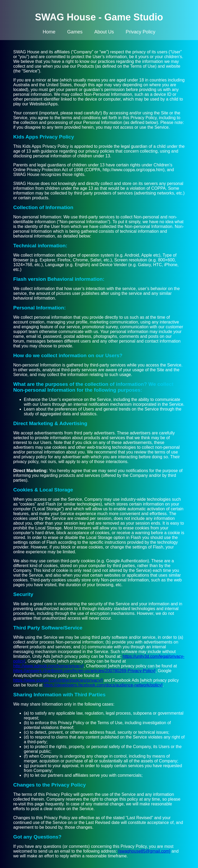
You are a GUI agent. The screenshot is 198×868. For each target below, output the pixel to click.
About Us (104, 32)
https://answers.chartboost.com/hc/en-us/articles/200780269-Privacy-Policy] (84, 671)
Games (75, 32)
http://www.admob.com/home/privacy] (48, 666)
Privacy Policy (141, 32)
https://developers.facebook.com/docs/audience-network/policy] (103, 685)
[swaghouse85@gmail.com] (144, 851)
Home (49, 32)
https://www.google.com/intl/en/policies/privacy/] (58, 680)
